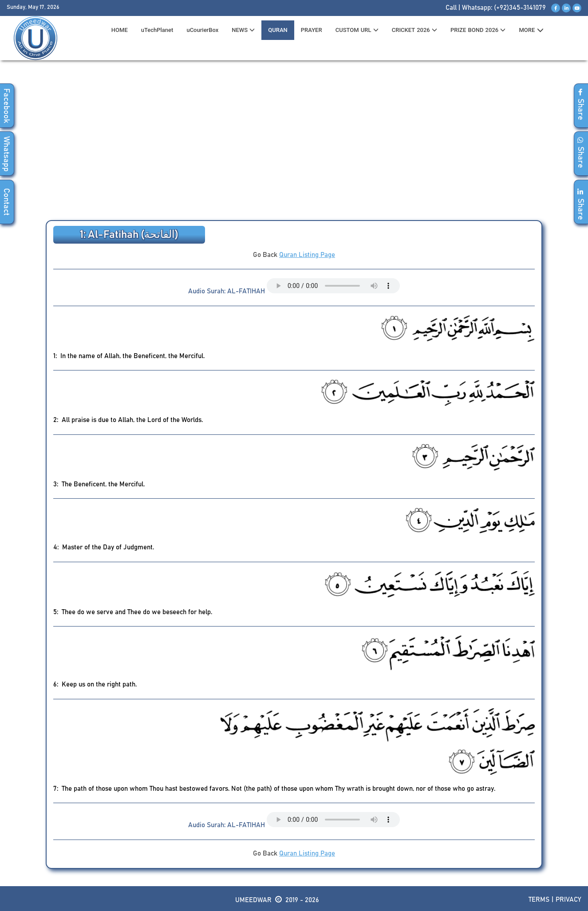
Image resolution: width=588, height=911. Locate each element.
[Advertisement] (294, 142)
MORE (531, 30)
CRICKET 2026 (414, 30)
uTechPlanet (157, 30)
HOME (120, 30)
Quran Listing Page (307, 255)
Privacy (568, 900)
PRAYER (312, 30)
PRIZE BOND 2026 (478, 30)
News (243, 30)
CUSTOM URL (357, 30)
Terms (539, 900)
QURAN (278, 30)
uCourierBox (202, 30)
